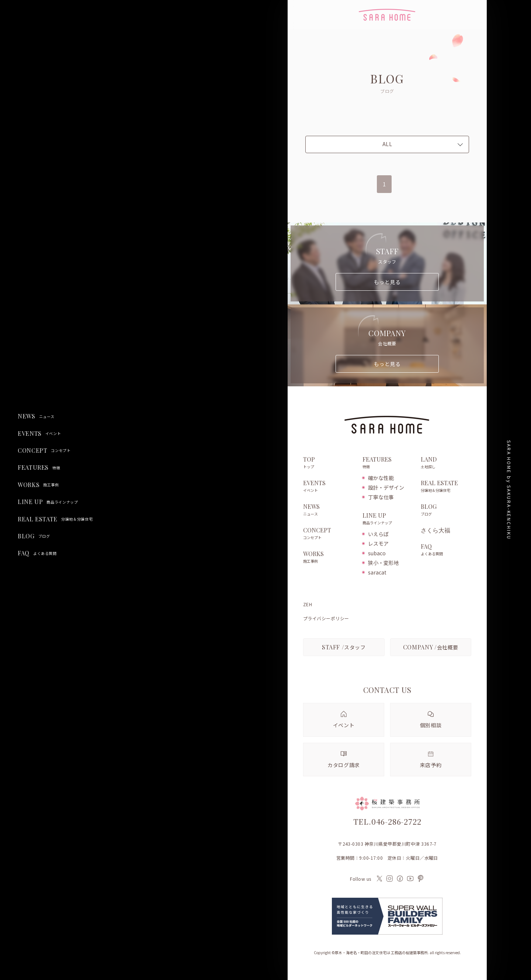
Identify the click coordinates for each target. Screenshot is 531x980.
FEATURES (39, 467)
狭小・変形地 (383, 563)
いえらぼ (378, 534)
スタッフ (344, 647)
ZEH (308, 604)
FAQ (37, 553)
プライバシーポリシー (326, 618)
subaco (377, 553)
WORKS (38, 485)
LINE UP (48, 502)
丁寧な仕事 (381, 497)
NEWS (36, 416)
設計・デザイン (386, 487)
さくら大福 (435, 530)
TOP (329, 463)
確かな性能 (381, 478)
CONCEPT (44, 451)
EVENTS (39, 434)
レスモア (378, 544)
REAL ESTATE (55, 519)
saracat (377, 572)
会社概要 (431, 647)
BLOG (34, 536)
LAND (446, 463)
